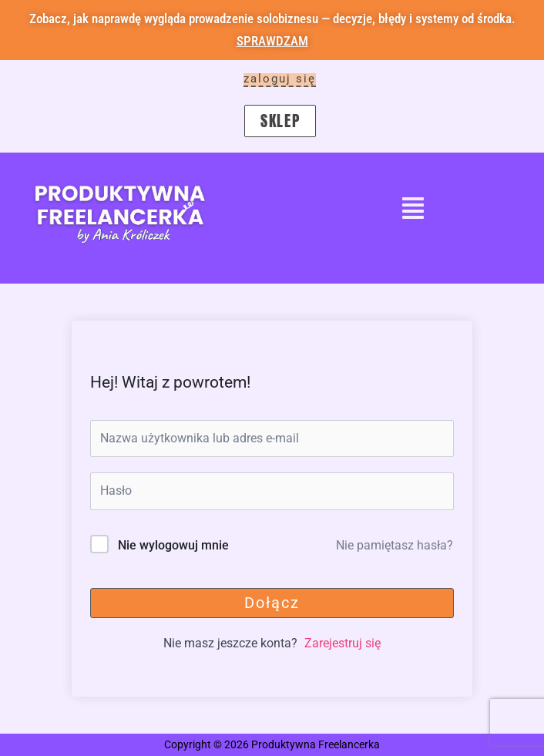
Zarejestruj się (343, 643)
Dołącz (272, 603)
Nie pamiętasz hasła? (395, 545)
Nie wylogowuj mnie (173, 545)
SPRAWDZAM (272, 41)
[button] (412, 210)
